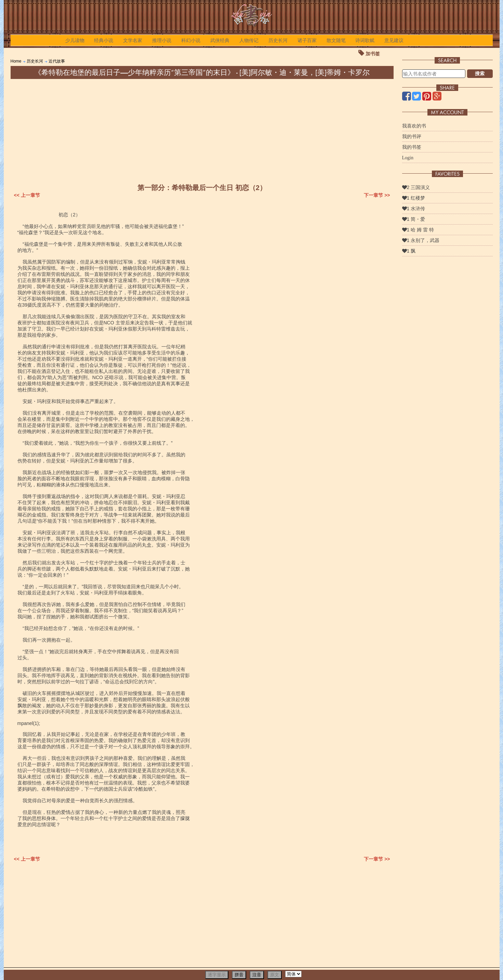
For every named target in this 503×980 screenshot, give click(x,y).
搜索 (480, 73)
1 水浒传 (414, 209)
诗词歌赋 (365, 40)
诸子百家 (307, 40)
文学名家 (133, 40)
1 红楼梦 (414, 198)
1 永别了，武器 (421, 240)
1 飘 (409, 251)
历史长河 (278, 40)
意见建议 (394, 40)
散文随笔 (336, 40)
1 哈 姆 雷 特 (418, 230)
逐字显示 (217, 975)
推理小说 (162, 40)
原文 (275, 975)
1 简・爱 (414, 219)
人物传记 (249, 40)
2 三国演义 (416, 187)
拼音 (239, 975)
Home (16, 61)
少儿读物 (75, 40)
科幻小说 (191, 40)
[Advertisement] (202, 130)
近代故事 (57, 61)
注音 (257, 975)
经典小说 (104, 40)
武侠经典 (220, 40)
